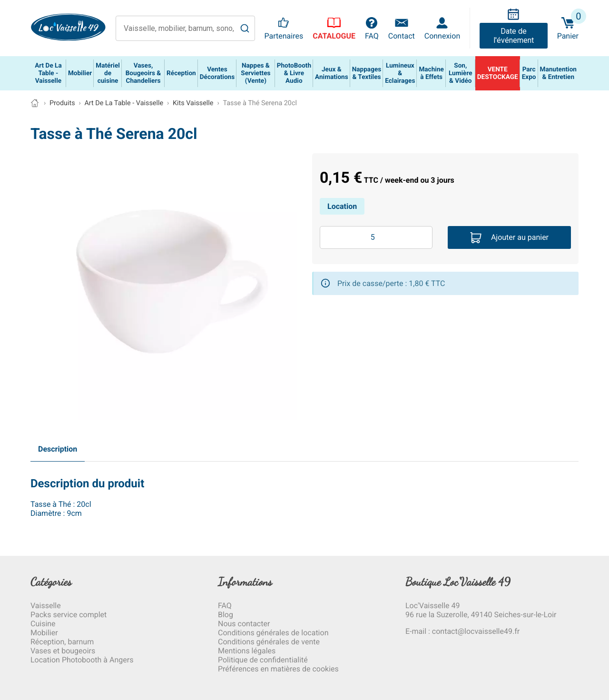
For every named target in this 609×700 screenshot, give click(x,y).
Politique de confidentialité (263, 660)
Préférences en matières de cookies (278, 669)
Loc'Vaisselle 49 (432, 606)
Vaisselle (46, 606)
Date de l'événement (514, 36)
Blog (226, 615)
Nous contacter (244, 624)
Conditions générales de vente (269, 642)
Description (58, 449)
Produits (62, 103)
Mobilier (44, 633)
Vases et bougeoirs (63, 651)
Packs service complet (69, 615)
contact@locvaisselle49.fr (476, 631)
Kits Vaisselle (193, 103)
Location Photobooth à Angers (82, 660)
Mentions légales (247, 651)
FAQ (225, 606)
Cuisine (43, 624)
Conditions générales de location (273, 633)
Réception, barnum (62, 642)
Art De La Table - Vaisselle (124, 103)
